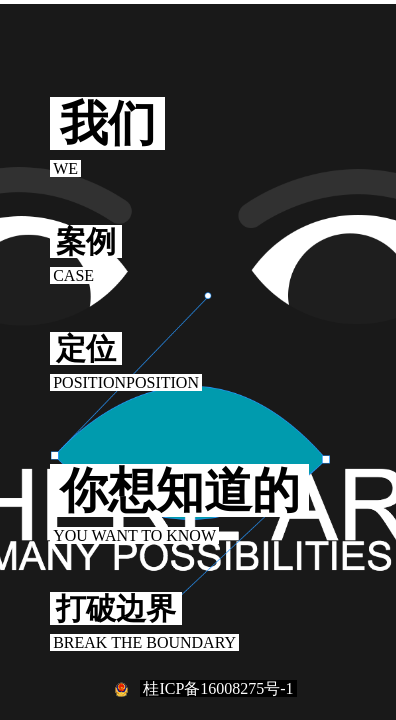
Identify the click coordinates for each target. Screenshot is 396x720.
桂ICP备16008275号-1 (218, 688)
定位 (86, 348)
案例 (86, 241)
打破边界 (116, 608)
